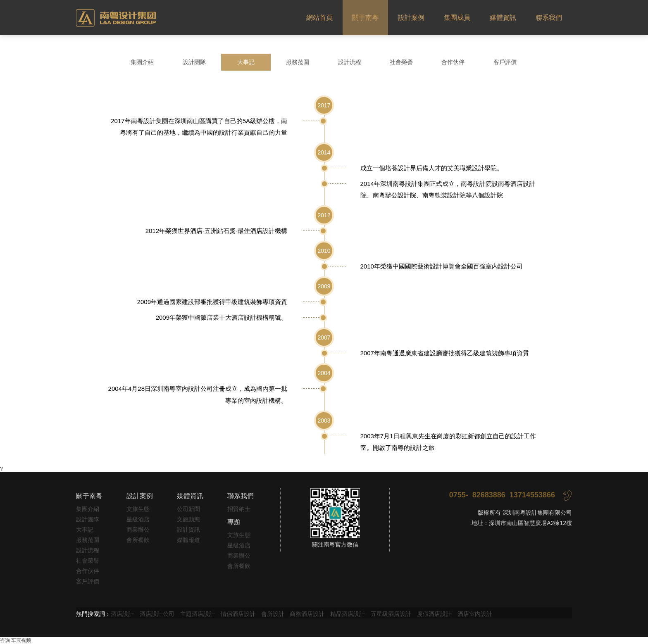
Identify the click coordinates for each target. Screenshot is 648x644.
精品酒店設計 (348, 614)
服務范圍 (298, 62)
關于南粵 (365, 18)
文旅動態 (188, 519)
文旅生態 (138, 509)
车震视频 (21, 640)
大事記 (246, 62)
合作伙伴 (453, 62)
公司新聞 (188, 509)
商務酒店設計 (307, 614)
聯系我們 (549, 18)
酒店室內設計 (475, 614)
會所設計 (273, 614)
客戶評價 (505, 62)
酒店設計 (122, 614)
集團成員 (457, 18)
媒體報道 (188, 540)
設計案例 (411, 18)
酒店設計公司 (157, 614)
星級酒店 (138, 519)
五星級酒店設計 (391, 614)
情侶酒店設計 (238, 614)
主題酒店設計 (198, 614)
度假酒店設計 (434, 614)
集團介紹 (142, 62)
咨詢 (5, 640)
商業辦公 (138, 530)
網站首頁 (319, 18)
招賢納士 (239, 509)
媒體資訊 (503, 18)
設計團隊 (194, 62)
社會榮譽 (401, 62)
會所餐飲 (138, 540)
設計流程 (350, 62)
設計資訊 (188, 530)
